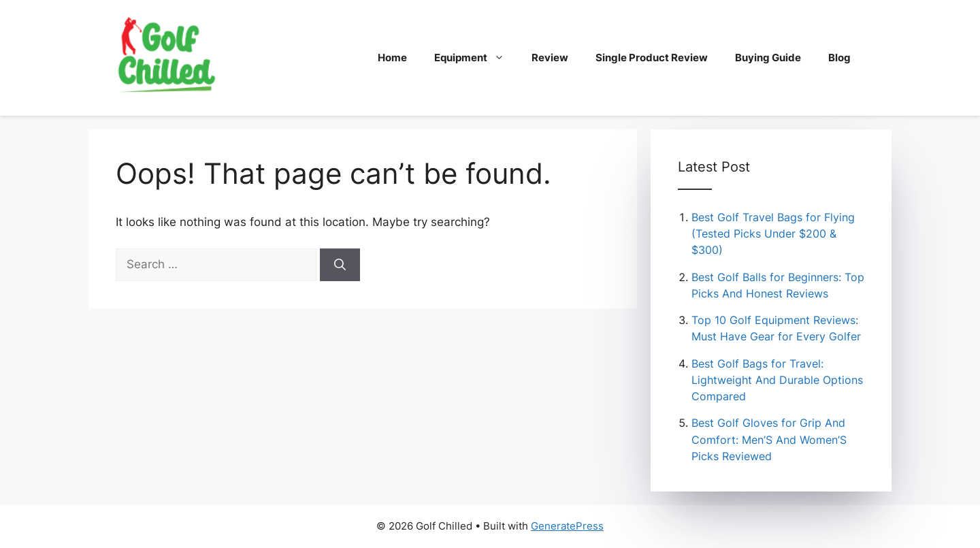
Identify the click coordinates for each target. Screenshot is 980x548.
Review (550, 58)
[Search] (340, 265)
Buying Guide (768, 58)
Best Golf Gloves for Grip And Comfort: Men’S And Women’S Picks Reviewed (769, 439)
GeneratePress (567, 526)
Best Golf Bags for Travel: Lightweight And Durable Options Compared (777, 380)
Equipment (476, 58)
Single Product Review (652, 58)
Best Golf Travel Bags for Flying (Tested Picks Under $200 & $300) (773, 233)
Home (392, 58)
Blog (839, 58)
